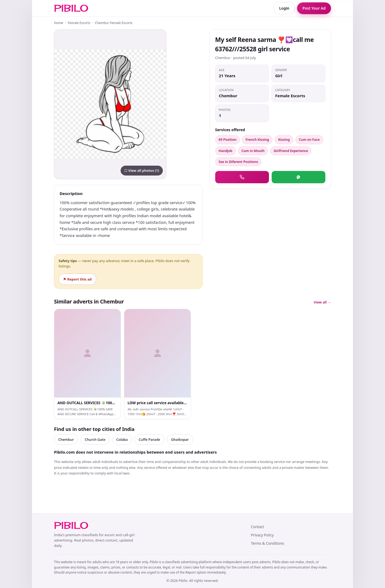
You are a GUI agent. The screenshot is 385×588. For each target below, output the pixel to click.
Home (59, 23)
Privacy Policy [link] (262, 535)
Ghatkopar (180, 439)
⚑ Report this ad (77, 279)
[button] (242, 177)
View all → (322, 302)
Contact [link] (258, 527)
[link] (71, 8)
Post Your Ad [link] (314, 8)
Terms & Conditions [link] (268, 543)
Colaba (122, 439)
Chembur (66, 439)
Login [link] (284, 8)
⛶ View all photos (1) (142, 170)
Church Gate (95, 439)
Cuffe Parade (149, 439)
